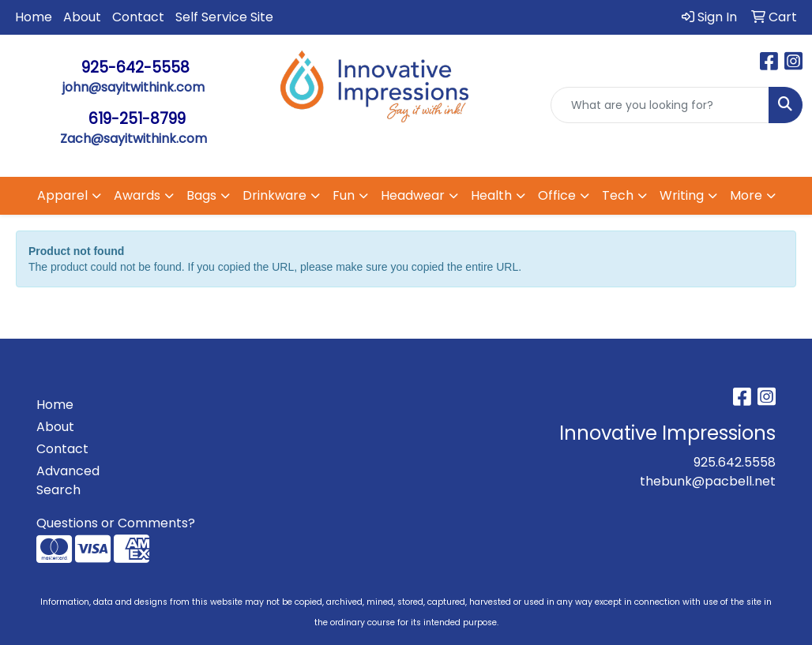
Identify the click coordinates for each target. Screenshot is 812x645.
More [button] (746, 195)
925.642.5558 (735, 462)
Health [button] (491, 195)
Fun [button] (344, 195)
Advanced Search (68, 480)
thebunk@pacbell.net (708, 481)
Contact (138, 17)
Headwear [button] (413, 195)
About (82, 17)
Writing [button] (682, 195)
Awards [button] (137, 195)
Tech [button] (618, 195)
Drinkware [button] (274, 195)
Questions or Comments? (116, 523)
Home (34, 17)
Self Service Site (224, 17)
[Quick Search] (660, 105)
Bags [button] (201, 195)
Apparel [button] (62, 195)
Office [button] (557, 195)
